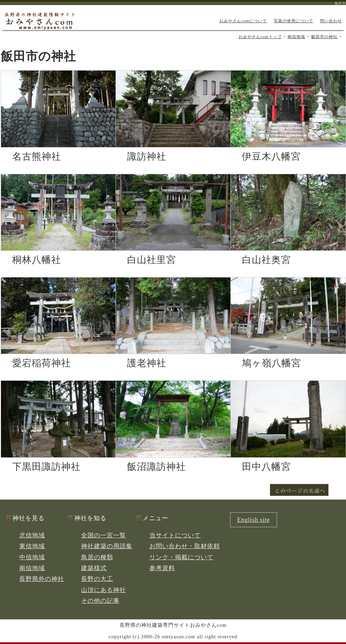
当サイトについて (175, 535)
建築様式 (94, 568)
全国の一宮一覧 (104, 535)
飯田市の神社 (324, 37)
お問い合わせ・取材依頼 (185, 546)
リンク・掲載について (181, 557)
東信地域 (32, 546)
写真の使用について (293, 21)
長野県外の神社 (42, 579)
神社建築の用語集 (107, 546)
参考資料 (162, 568)
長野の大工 (97, 579)
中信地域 (32, 557)
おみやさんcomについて (243, 21)
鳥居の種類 (97, 557)
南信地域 (296, 37)
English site (254, 520)
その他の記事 (100, 601)
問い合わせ (331, 21)
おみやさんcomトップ (260, 37)
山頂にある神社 (104, 590)
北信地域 (32, 535)
